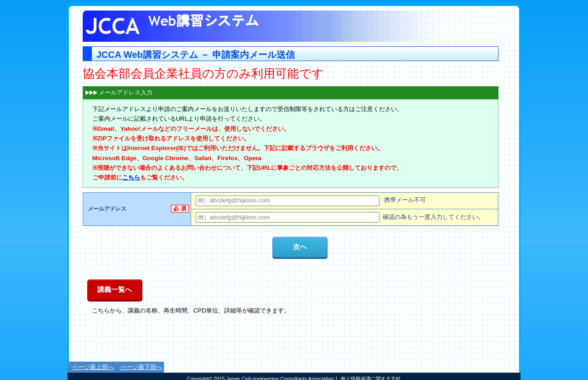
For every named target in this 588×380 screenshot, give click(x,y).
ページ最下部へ (141, 367)
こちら (131, 177)
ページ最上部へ (93, 367)
